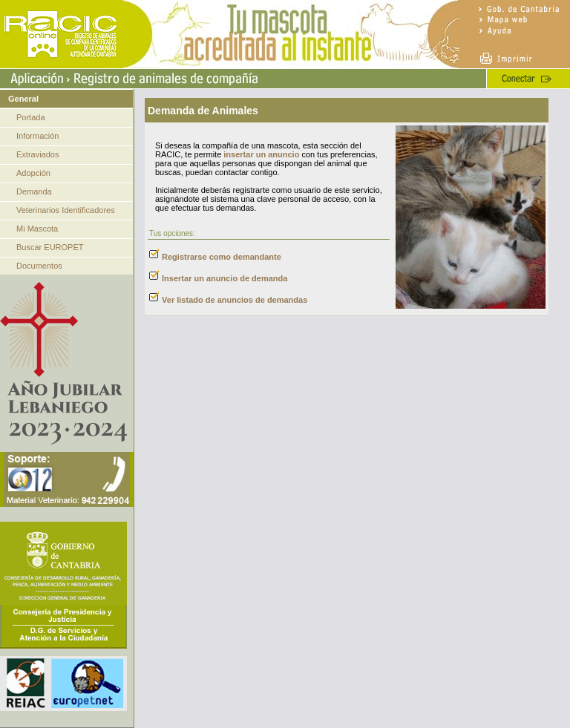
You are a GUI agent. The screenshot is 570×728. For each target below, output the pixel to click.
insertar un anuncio (261, 154)
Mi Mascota (37, 229)
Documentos (39, 266)
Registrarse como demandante (222, 257)
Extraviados (37, 154)
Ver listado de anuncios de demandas (235, 300)
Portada (31, 117)
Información (37, 136)
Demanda (34, 191)
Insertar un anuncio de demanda (225, 278)
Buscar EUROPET (50, 247)
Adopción (33, 173)
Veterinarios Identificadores (66, 210)
